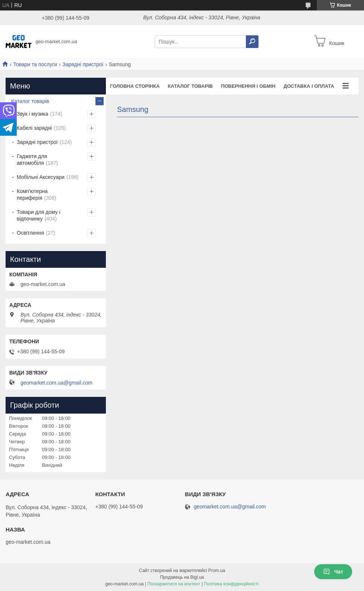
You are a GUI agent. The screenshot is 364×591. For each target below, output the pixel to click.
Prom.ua (217, 571)
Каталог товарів (190, 86)
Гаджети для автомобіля (32, 160)
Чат (333, 572)
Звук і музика (32, 114)
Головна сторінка (135, 86)
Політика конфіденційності (231, 584)
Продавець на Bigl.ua (182, 577)
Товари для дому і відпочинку (38, 215)
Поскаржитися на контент (174, 584)
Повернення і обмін (248, 86)
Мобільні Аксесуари (41, 177)
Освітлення (30, 233)
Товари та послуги (35, 64)
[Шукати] (252, 42)
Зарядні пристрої (83, 64)
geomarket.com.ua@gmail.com (56, 383)
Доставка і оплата (309, 86)
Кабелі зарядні (34, 128)
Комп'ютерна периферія (32, 195)
